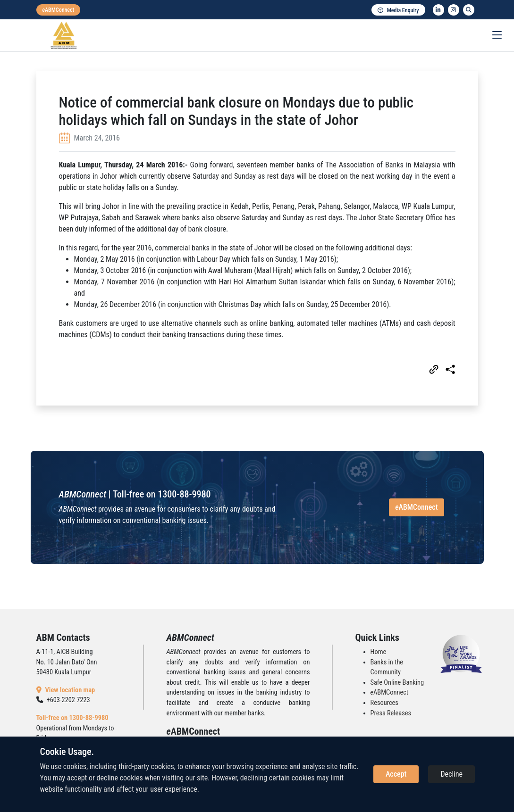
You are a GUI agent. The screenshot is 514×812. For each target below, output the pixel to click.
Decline (451, 774)
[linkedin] (438, 10)
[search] (469, 10)
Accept (396, 774)
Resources (384, 703)
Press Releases (391, 713)
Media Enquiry (398, 10)
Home (379, 652)
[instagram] (454, 10)
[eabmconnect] (59, 10)
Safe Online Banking (397, 683)
